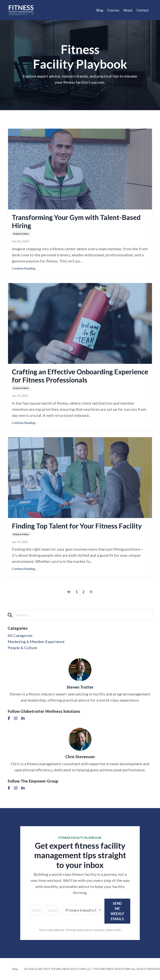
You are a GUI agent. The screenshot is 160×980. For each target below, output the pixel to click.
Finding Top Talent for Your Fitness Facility (77, 526)
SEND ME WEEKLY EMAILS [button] (117, 911)
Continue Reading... (24, 268)
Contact (142, 10)
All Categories (20, 635)
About (128, 10)
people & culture (21, 234)
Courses (113, 10)
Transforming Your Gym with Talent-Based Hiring (76, 221)
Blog (100, 10)
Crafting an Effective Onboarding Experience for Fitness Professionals (80, 376)
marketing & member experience (36, 642)
